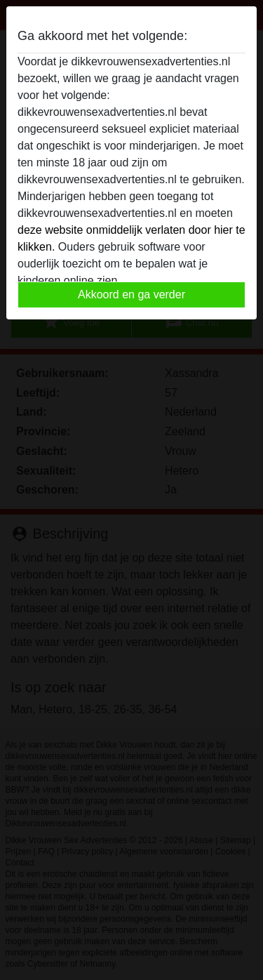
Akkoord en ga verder (131, 294)
